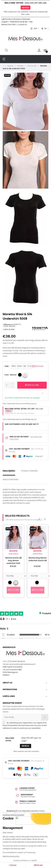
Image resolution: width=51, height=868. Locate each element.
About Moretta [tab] (11, 480)
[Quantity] (10, 385)
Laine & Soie (9, 329)
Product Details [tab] (29, 471)
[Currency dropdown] (35, 29)
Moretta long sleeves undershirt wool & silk (40, 559)
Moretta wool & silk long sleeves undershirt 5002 (15, 561)
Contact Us (22, 25)
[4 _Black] (20, 375)
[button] (6, 863)
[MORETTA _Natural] (25, 375)
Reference (8, 325)
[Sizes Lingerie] (21, 366)
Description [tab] (9, 471)
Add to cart (32, 385)
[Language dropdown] (45, 29)
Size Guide (37, 366)
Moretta (15, 551)
